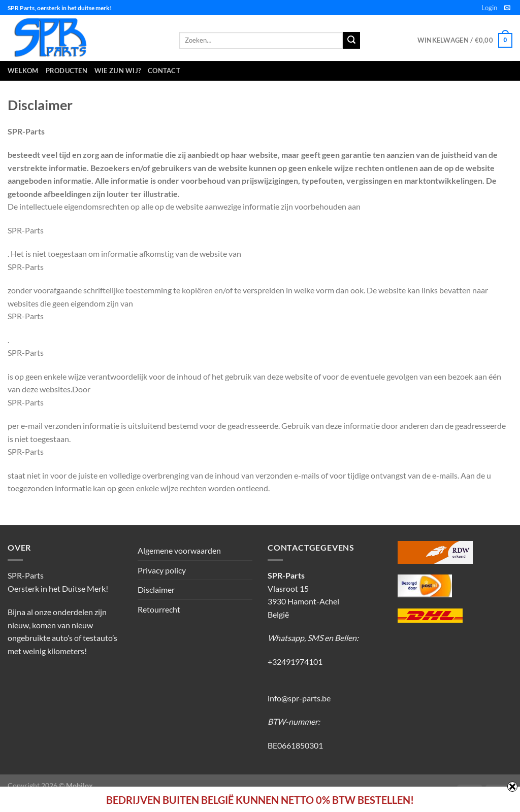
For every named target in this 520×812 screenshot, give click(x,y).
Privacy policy (162, 570)
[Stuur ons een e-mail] (507, 8)
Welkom (23, 71)
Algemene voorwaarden (179, 550)
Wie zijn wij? (118, 71)
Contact (164, 71)
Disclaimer (156, 589)
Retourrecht (159, 609)
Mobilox (79, 785)
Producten (67, 71)
